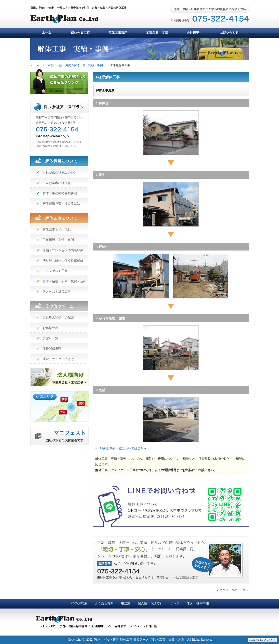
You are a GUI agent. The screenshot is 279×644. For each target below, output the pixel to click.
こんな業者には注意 (57, 183)
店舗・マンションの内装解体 (63, 250)
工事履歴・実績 (157, 33)
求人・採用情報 (198, 603)
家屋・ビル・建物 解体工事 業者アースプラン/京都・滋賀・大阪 (139, 640)
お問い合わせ (229, 33)
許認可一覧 (50, 338)
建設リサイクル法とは (58, 359)
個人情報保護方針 (150, 603)
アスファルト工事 (55, 271)
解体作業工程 (81, 33)
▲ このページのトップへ (233, 590)
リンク (175, 603)
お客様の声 (50, 328)
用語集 (126, 603)
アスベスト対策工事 (57, 292)
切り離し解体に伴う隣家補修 (63, 261)
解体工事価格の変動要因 (60, 193)
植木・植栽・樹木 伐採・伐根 (64, 281)
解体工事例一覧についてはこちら (123, 448)
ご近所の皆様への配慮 (58, 318)
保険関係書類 (52, 349)
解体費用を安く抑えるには (61, 204)
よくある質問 (104, 603)
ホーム (46, 33)
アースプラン (69, 20)
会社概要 (193, 33)
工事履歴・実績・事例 (58, 240)
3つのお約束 (79, 603)
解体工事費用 (118, 33)
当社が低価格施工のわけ (60, 173)
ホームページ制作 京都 (262, 640)
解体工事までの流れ (57, 230)
